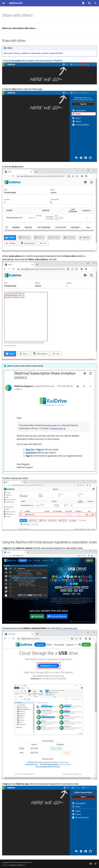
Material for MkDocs (18, 865)
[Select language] (89, 3)
